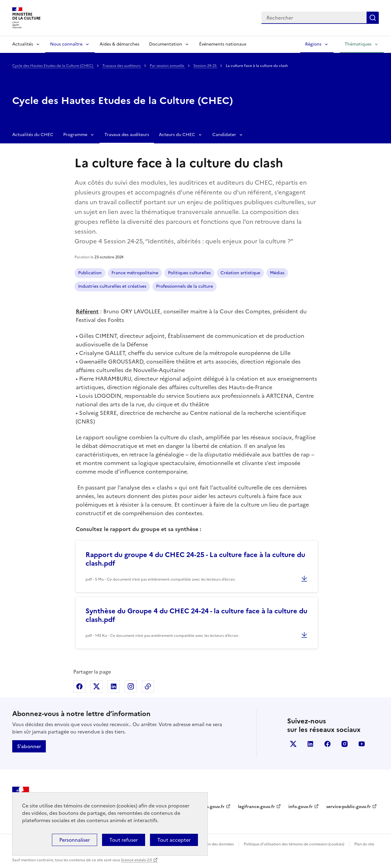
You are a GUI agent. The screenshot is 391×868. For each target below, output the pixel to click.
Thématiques (358, 44)
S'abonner (29, 746)
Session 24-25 (205, 66)
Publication (90, 273)
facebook (327, 744)
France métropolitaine (135, 273)
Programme (75, 135)
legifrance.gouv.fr (256, 807)
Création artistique (240, 273)
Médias (277, 273)
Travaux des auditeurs (122, 66)
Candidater (224, 135)
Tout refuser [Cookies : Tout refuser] (124, 840)
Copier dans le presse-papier (148, 686)
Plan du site (364, 844)
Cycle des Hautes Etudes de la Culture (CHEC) (53, 66)
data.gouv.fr (212, 807)
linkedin (310, 744)
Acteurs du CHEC (177, 135)
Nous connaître (66, 44)
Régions (313, 44)
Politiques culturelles (189, 273)
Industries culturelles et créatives (112, 286)
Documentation (166, 44)
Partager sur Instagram (131, 686)
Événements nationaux (223, 44)
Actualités (23, 44)
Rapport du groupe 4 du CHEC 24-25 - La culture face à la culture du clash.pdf (195, 559)
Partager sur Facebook (79, 686)
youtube (362, 744)
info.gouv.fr (301, 807)
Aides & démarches (119, 44)
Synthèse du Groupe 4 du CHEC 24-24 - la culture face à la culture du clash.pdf (196, 615)
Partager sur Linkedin (114, 686)
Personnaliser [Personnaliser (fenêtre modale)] (75, 840)
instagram (345, 744)
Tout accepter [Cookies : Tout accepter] (174, 840)
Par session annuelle (167, 66)
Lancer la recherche (373, 18)
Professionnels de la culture (185, 286)
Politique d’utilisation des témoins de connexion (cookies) (294, 844)
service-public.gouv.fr (349, 807)
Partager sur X (97, 686)
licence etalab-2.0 (136, 860)
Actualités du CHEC (33, 135)
